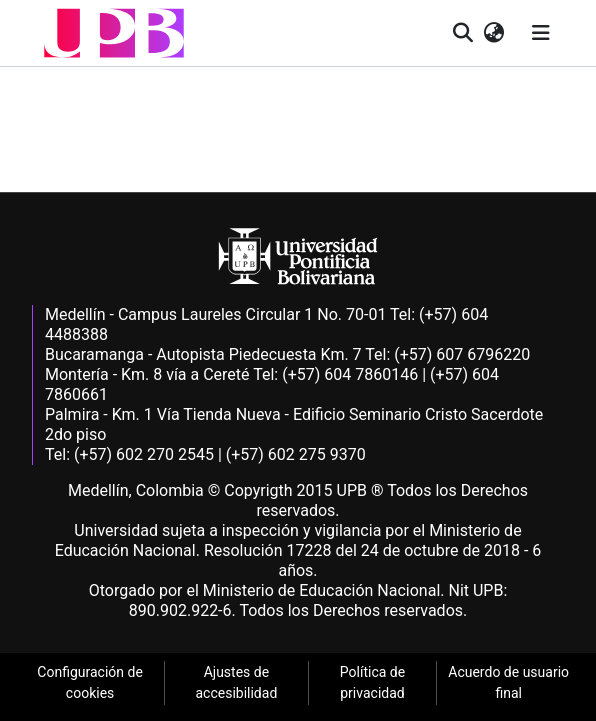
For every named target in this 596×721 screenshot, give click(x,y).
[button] (114, 33)
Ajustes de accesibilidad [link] (236, 682)
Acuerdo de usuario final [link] (508, 682)
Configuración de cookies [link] (90, 682)
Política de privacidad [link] (372, 682)
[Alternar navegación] (541, 33)
